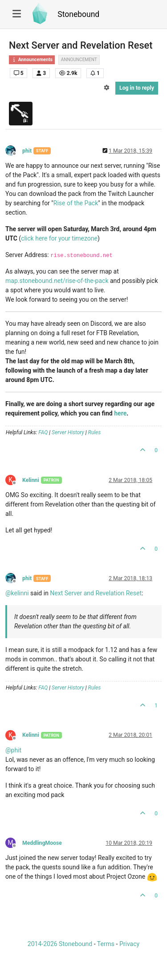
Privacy (129, 944)
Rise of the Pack (76, 203)
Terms (106, 944)
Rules (95, 432)
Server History (68, 432)
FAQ (43, 432)
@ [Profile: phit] (13, 750)
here (120, 413)
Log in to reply (137, 88)
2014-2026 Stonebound (60, 944)
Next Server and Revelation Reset (96, 593)
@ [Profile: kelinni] (17, 593)
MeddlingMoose (42, 843)
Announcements (32, 60)
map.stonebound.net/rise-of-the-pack (57, 281)
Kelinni (31, 480)
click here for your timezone (59, 238)
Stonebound (78, 14)
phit (27, 151)
